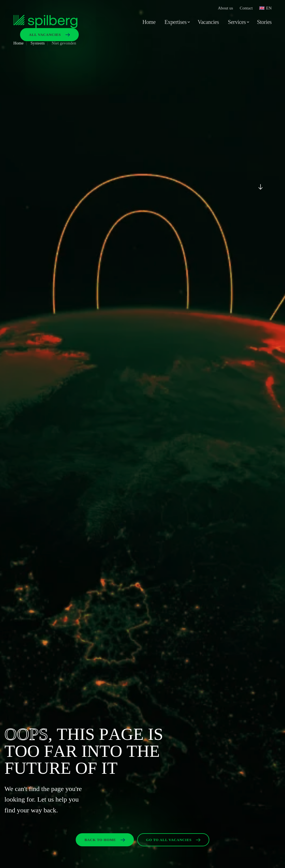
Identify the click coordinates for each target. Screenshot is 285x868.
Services (237, 22)
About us (226, 8)
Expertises (175, 22)
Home (149, 22)
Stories (264, 22)
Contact (246, 8)
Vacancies (208, 22)
